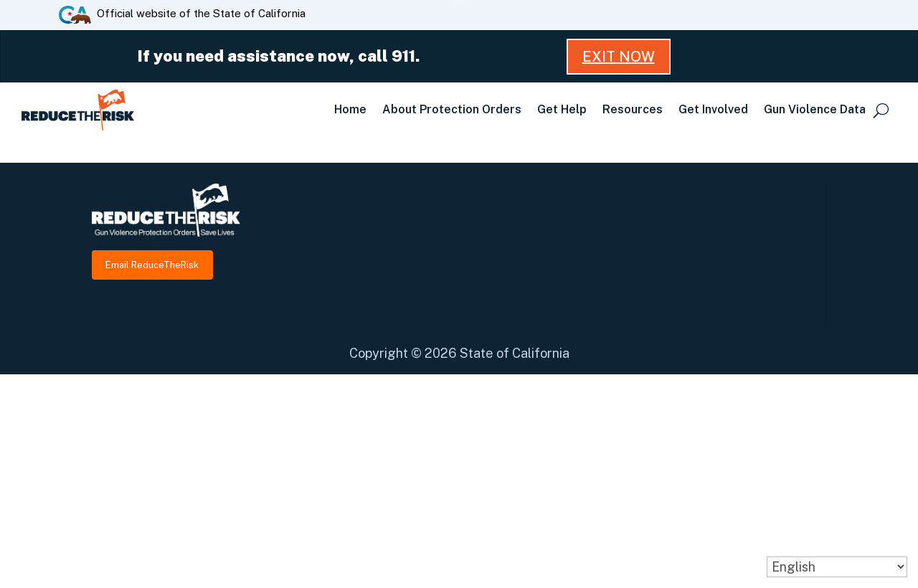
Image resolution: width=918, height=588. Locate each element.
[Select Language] (837, 567)
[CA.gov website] (75, 14)
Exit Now (619, 57)
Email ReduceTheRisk (152, 265)
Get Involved (713, 109)
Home (350, 109)
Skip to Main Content (459, 0)
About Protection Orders (452, 109)
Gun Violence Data (815, 109)
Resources (633, 109)
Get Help (562, 109)
